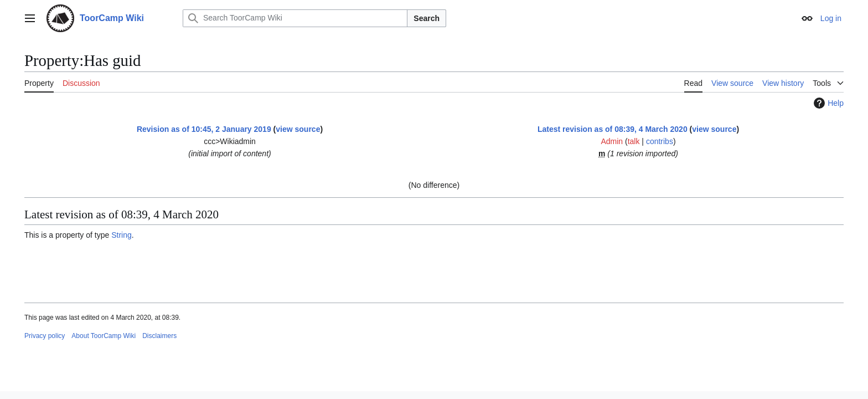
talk (634, 141)
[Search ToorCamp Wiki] (295, 18)
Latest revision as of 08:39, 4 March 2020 (613, 129)
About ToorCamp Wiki (104, 336)
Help (827, 103)
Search (427, 18)
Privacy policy (45, 336)
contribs (660, 141)
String (122, 235)
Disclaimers (159, 336)
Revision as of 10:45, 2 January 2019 (204, 129)
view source (298, 129)
